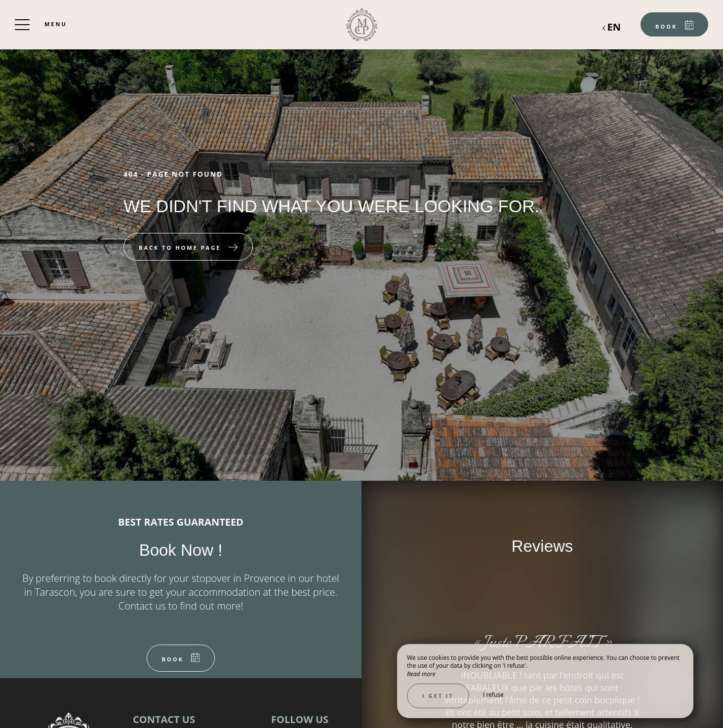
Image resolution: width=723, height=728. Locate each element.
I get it (438, 696)
